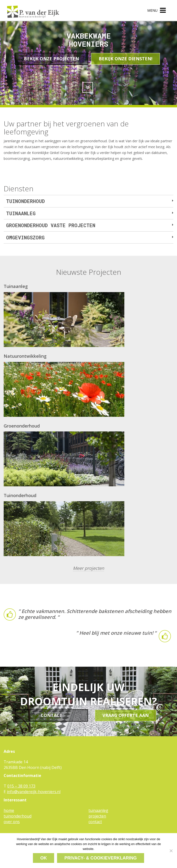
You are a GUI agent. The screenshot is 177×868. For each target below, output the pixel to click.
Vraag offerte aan (126, 715)
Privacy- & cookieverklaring (101, 858)
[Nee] (171, 851)
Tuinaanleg (22, 213)
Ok (44, 858)
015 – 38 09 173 (21, 786)
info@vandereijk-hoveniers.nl (34, 791)
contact (95, 821)
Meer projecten (88, 568)
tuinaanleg (98, 810)
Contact (52, 715)
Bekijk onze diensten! (126, 59)
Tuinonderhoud (27, 201)
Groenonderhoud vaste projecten (52, 225)
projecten (97, 815)
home (9, 810)
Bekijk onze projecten (51, 59)
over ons (12, 821)
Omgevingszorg (27, 237)
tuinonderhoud (18, 815)
